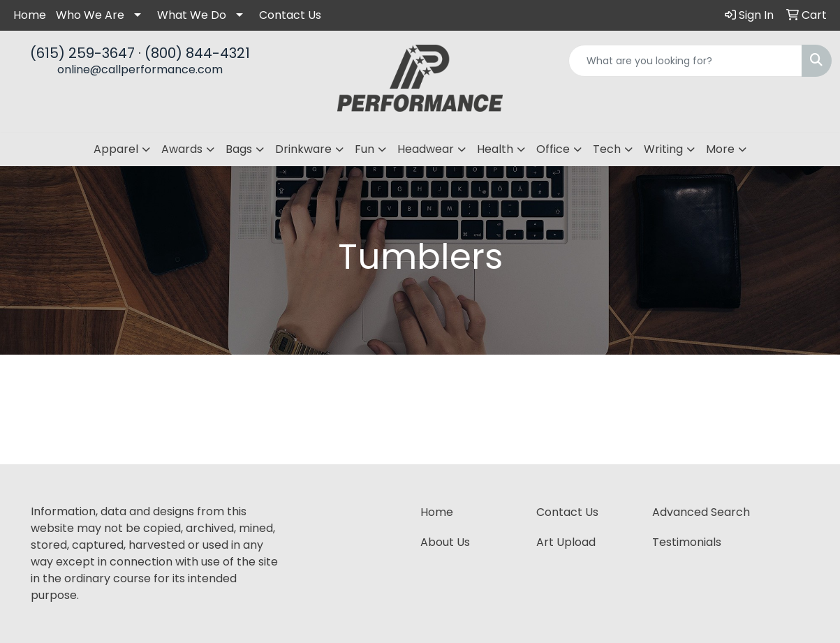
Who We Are (90, 15)
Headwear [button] (426, 149)
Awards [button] (182, 149)
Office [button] (553, 149)
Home (30, 15)
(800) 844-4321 (197, 53)
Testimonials (687, 542)
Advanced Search (701, 512)
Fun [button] (364, 149)
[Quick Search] (685, 61)
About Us (445, 542)
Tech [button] (607, 149)
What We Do (192, 15)
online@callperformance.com (140, 69)
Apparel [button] (116, 149)
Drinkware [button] (303, 149)
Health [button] (495, 149)
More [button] (720, 149)
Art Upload (566, 542)
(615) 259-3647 (82, 53)
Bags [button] (239, 149)
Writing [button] (663, 149)
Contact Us (290, 15)
